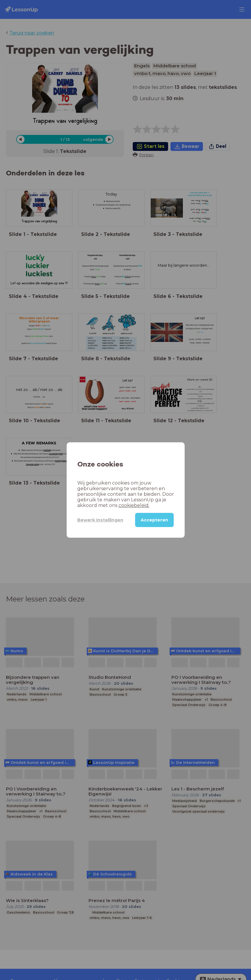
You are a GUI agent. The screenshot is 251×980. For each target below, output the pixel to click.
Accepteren (154, 520)
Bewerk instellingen (100, 520)
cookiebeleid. (134, 505)
